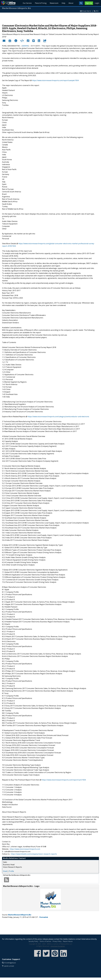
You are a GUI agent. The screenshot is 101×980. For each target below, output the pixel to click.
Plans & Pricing (41, 3)
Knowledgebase (10, 963)
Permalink (44, 917)
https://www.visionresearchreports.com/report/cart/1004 (64, 780)
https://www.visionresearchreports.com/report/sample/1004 (55, 80)
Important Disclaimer (58, 946)
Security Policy (33, 941)
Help (63, 3)
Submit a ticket (9, 966)
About (71, 3)
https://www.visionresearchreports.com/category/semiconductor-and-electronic (58, 417)
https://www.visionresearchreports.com (25, 849)
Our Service (27, 3)
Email (5, 871)
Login (97, 3)
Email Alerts (87, 11)
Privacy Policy (57, 941)
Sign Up (89, 3)
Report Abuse (68, 941)
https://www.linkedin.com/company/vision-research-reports (34, 854)
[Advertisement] (50, 17)
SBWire (8, 3)
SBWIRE (25, 46)
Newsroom (54, 3)
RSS (97, 11)
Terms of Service (45, 941)
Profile (11, 871)
